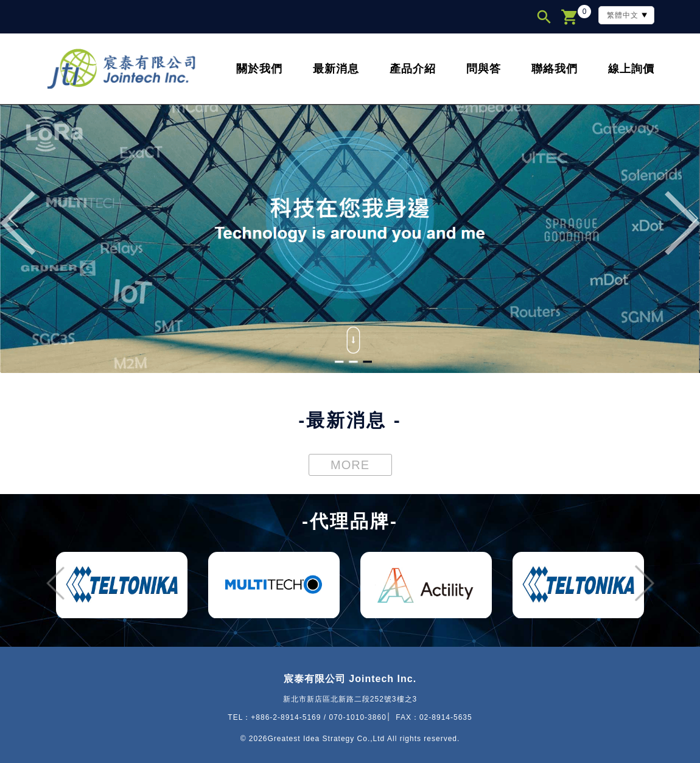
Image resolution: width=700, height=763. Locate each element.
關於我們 (259, 69)
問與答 (484, 69)
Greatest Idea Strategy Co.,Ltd (327, 739)
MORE (350, 465)
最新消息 (336, 69)
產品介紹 (413, 69)
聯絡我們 (555, 69)
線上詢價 (631, 69)
